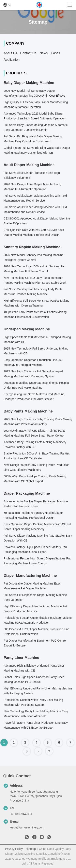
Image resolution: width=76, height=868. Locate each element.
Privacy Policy (14, 849)
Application (12, 60)
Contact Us (28, 53)
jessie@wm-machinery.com (27, 827)
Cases (55, 53)
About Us (10, 53)
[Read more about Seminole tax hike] (38, 751)
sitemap (31, 849)
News (44, 53)
